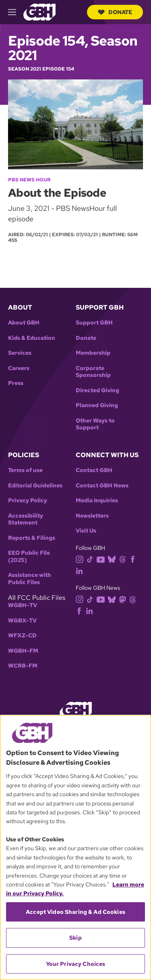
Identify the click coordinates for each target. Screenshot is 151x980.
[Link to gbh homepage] (39, 11)
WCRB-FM (23, 666)
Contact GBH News (102, 486)
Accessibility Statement (26, 519)
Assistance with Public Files (30, 579)
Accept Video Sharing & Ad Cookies (75, 912)
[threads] (124, 559)
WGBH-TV (23, 605)
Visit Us (86, 531)
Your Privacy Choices (76, 964)
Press (16, 383)
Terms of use (25, 470)
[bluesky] (113, 559)
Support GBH (94, 323)
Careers (19, 368)
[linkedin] (81, 570)
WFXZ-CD (22, 636)
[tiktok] (92, 559)
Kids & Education (32, 338)
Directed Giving (97, 390)
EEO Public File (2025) (29, 557)
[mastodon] (124, 599)
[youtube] (102, 559)
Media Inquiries (97, 500)
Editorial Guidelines (35, 486)
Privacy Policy (28, 500)
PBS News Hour (29, 180)
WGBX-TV (22, 621)
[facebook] (134, 559)
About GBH (24, 323)
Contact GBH (94, 470)
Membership (93, 353)
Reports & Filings (32, 538)
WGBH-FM (23, 651)
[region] (75, 847)
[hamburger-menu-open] (16, 12)
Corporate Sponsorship (93, 372)
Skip (75, 938)
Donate (115, 12)
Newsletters (92, 516)
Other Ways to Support (95, 424)
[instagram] (81, 559)
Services (20, 353)
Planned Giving (97, 405)
